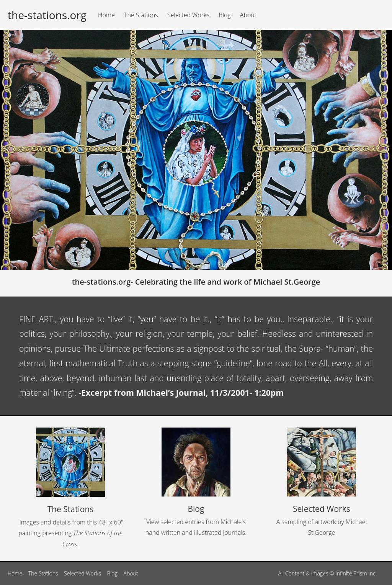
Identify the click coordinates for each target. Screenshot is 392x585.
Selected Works (188, 15)
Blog (225, 15)
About (248, 15)
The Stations (141, 15)
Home (106, 15)
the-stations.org (47, 15)
